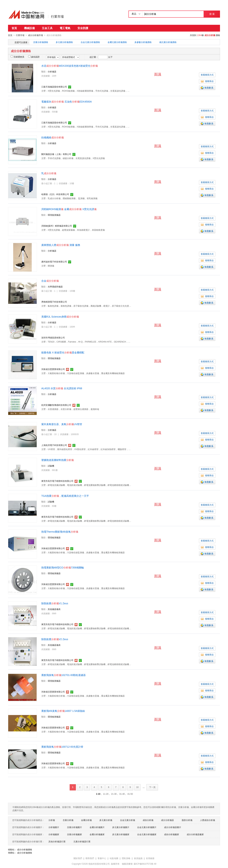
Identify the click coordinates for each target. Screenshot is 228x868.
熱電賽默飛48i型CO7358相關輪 (63, 567)
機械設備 (29, 28)
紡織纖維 (53, 137)
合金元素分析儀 (128, 820)
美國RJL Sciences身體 (60, 316)
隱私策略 (126, 858)
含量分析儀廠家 (74, 834)
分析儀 (52, 820)
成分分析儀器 (167, 820)
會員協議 (138, 858)
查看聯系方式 (207, 75)
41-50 (130, 794)
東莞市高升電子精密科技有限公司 (57, 481)
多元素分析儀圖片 (121, 827)
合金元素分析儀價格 (90, 42)
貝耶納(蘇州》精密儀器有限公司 (57, 226)
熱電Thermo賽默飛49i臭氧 (60, 532)
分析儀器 (52, 72)
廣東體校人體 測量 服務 (61, 245)
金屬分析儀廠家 (97, 834)
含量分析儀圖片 (74, 827)
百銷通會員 (17, 57)
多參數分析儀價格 (143, 42)
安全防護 (83, 28)
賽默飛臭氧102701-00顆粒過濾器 (64, 675)
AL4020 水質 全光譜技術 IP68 (62, 388)
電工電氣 (65, 28)
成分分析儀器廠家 (195, 834)
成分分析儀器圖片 (173, 827)
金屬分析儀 (86, 820)
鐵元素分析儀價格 (168, 42)
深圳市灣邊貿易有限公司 (53, 338)
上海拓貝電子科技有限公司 (54, 445)
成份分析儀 (148, 820)
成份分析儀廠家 (172, 834)
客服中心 (102, 858)
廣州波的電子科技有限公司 (54, 262)
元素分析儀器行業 (82, 841)
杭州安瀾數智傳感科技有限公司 (56, 405)
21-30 (114, 794)
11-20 (106, 794)
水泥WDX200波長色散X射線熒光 (70, 66)
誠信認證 (34, 57)
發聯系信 (207, 81)
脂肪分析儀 (187, 820)
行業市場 (57, 17)
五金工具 (47, 28)
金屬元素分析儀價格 (117, 42)
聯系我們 (90, 858)
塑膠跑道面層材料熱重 (58, 460)
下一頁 (152, 787)
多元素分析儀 (106, 820)
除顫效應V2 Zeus (55, 639)
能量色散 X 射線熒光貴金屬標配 (63, 352)
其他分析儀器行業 (57, 841)
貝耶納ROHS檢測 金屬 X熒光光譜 (69, 209)
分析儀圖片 (54, 827)
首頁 (14, 28)
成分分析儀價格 (25, 849)
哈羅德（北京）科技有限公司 (55, 194)
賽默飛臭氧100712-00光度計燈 (62, 747)
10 (137, 787)
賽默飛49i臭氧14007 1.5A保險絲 (63, 711)
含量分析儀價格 (41, 42)
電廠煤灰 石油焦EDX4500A (67, 101)
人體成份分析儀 (208, 820)
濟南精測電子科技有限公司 (54, 302)
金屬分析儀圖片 (97, 827)
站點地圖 (114, 858)
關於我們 (78, 858)
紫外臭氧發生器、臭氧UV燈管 (62, 424)
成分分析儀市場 (35, 35)
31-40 (122, 794)
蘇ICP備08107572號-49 (145, 864)
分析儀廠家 (54, 834)
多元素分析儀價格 (64, 42)
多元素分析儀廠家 (121, 834)
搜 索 (212, 14)
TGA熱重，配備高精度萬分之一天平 (65, 496)
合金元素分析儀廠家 (147, 834)
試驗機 (51, 466)
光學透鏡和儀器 (55, 287)
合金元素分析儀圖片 (147, 827)
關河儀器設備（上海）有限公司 (56, 154)
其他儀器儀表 (54, 609)
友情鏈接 (150, 858)
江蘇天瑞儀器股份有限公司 (54, 87)
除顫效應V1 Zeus (55, 603)
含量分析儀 (68, 820)
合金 (50, 281)
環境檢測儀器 (54, 215)
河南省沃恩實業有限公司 (53, 369)
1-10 (98, 794)
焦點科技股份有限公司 (99, 864)
